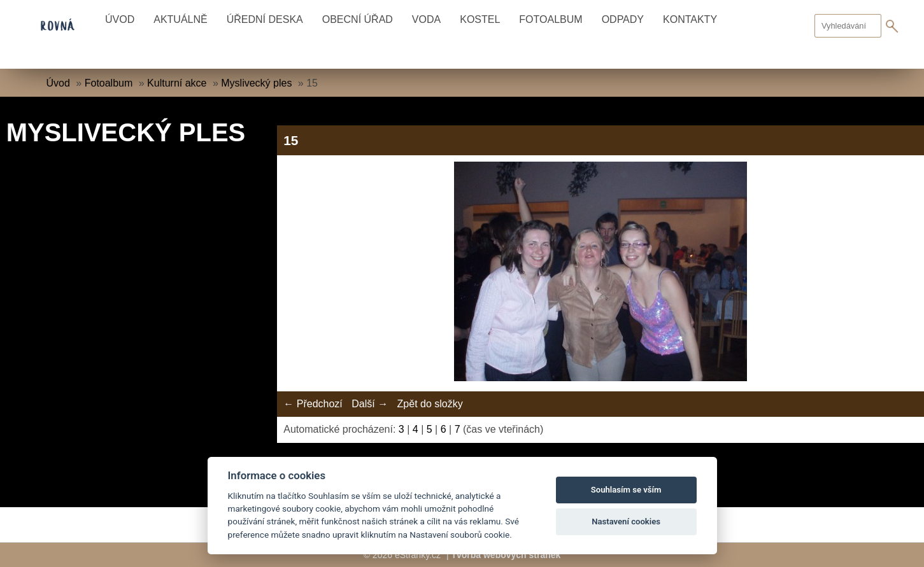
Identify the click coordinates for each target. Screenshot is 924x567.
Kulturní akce (177, 83)
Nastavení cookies (626, 521)
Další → (370, 404)
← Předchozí (313, 404)
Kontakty (690, 19)
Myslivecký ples (256, 83)
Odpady (623, 19)
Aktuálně (180, 19)
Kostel (480, 19)
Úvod (120, 19)
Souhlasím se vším (626, 490)
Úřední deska (265, 19)
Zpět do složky (430, 404)
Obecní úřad (358, 19)
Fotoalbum (551, 19)
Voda (426, 19)
